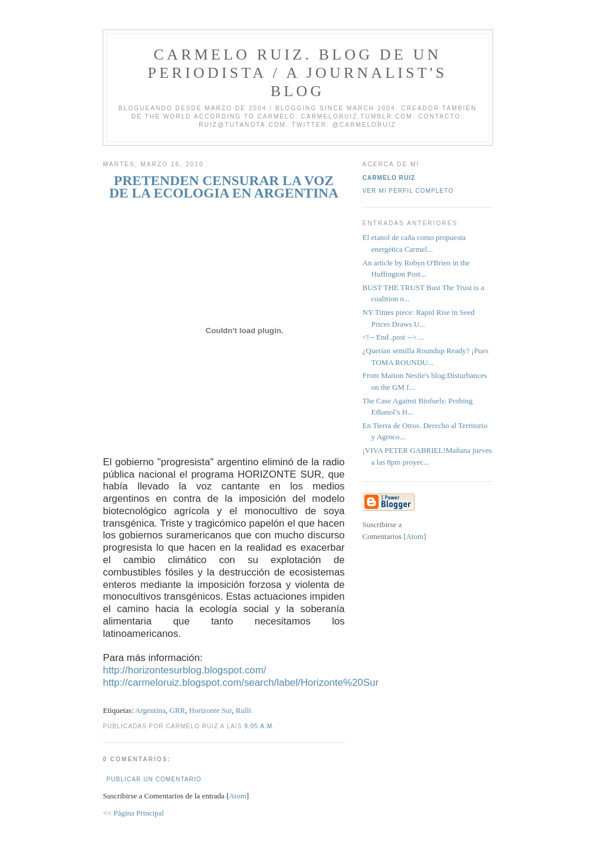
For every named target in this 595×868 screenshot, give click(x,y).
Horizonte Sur (211, 710)
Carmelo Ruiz (389, 178)
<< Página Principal (134, 813)
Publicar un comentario (154, 779)
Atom (238, 796)
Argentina (150, 710)
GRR (177, 710)
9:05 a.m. (259, 726)
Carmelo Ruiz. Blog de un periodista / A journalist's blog (298, 73)
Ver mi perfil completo (408, 191)
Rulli (244, 710)
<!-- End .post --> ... (394, 337)
